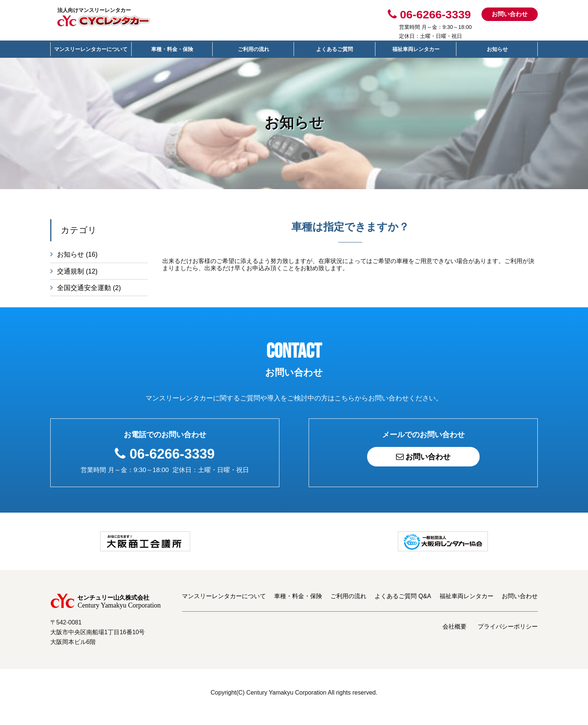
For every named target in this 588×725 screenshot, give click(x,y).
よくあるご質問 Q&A (403, 605)
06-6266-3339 (172, 458)
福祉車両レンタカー (416, 49)
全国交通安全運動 (89, 290)
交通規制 (77, 272)
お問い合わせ (510, 14)
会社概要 (454, 635)
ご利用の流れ (253, 49)
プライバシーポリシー (508, 635)
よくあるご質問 (334, 49)
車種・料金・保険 (172, 49)
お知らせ (497, 49)
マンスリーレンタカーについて (91, 49)
